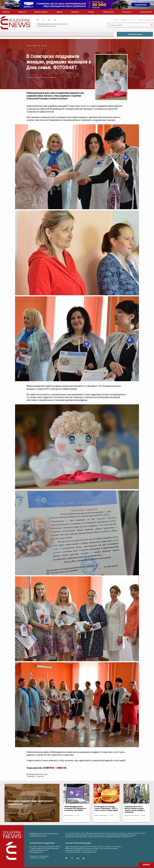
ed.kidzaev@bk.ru (76, 852)
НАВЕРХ (146, 865)
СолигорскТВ (146, 12)
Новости (22, 12)
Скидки (91, 12)
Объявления (108, 12)
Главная (6, 12)
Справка (75, 12)
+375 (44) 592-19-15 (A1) (89, 850)
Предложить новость (135, 34)
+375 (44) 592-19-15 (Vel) (38, 858)
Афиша (60, 12)
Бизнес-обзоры (41, 12)
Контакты (127, 12)
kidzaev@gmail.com (36, 852)
